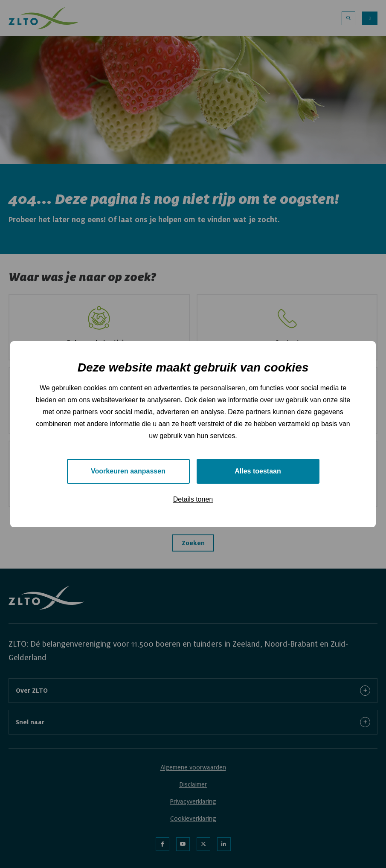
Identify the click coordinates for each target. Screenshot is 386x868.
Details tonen (193, 499)
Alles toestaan (258, 471)
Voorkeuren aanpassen (128, 471)
